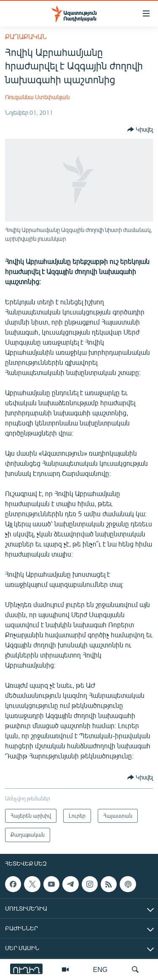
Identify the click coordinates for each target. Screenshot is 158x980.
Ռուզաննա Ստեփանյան (37, 97)
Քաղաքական (26, 36)
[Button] (140, 129)
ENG (100, 969)
